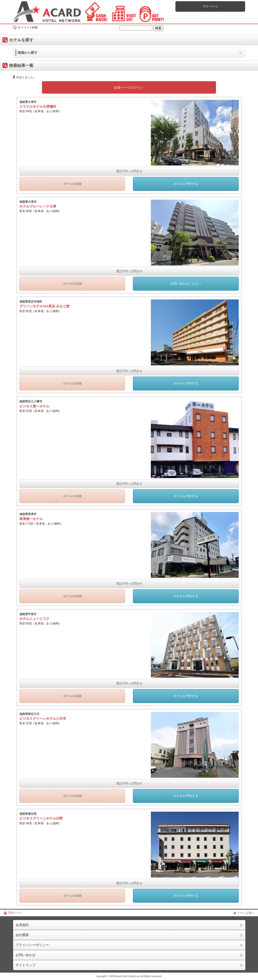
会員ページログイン (129, 87)
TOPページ (15, 913)
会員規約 (22, 925)
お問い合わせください (186, 284)
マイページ (210, 6)
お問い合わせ (26, 955)
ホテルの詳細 (72, 184)
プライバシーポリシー (32, 945)
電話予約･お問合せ (129, 171)
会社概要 (22, 935)
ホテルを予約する (186, 184)
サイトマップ (26, 965)
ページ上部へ (246, 913)
